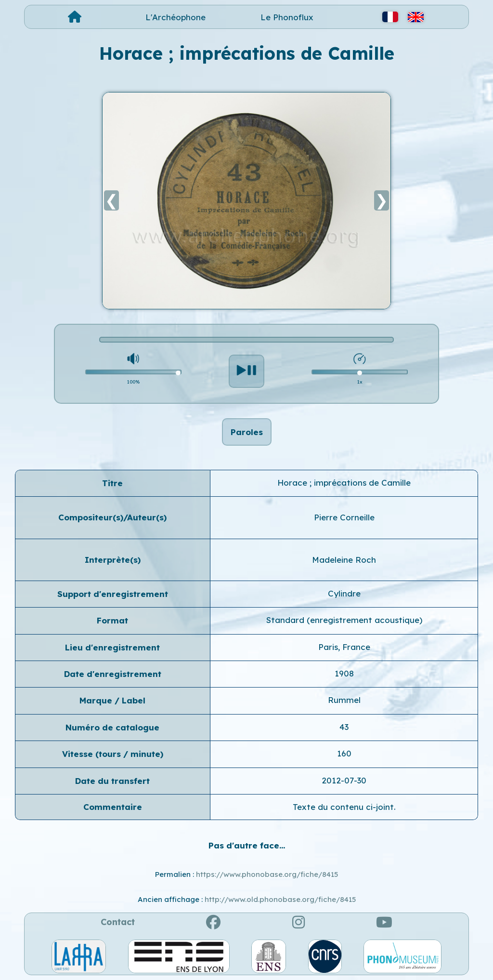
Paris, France (344, 647)
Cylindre (344, 593)
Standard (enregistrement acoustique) (344, 620)
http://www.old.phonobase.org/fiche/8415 (280, 899)
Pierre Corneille (344, 517)
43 (344, 727)
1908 (344, 673)
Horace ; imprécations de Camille (344, 483)
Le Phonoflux (287, 17)
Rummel (344, 700)
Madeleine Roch (344, 560)
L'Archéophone (175, 17)
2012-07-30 (344, 780)
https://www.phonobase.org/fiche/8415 (267, 874)
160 (344, 753)
